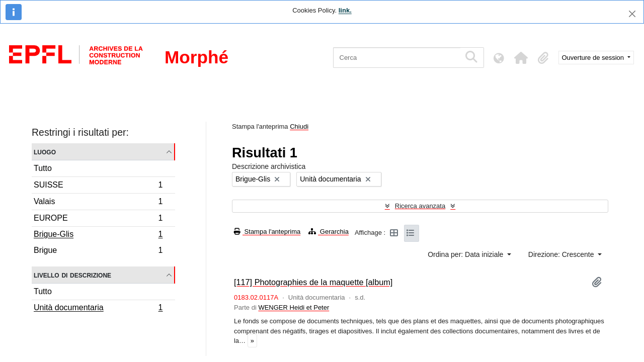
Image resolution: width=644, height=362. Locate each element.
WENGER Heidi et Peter (294, 307)
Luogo (45, 152)
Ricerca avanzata (420, 206)
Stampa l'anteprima (267, 232)
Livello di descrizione (72, 275)
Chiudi (299, 126)
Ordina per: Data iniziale (466, 254)
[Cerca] (397, 58)
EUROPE (98, 219)
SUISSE (98, 186)
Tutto (43, 168)
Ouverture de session (594, 58)
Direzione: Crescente (562, 254)
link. (345, 10)
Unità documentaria (98, 309)
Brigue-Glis (98, 235)
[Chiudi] (632, 14)
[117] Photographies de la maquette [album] (313, 282)
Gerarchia (329, 232)
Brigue (98, 251)
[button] (521, 58)
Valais (98, 203)
